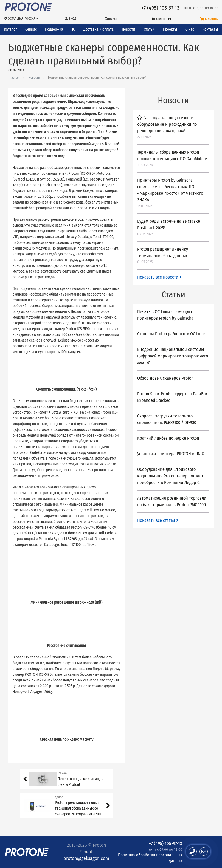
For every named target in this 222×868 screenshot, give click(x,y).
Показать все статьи (158, 520)
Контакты (210, 29)
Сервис (31, 29)
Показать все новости (159, 277)
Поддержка (54, 29)
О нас (190, 29)
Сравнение (162, 19)
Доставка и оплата (99, 29)
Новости (129, 29)
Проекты (170, 29)
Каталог (10, 29)
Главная (14, 78)
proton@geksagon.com (86, 858)
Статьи (149, 29)
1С (73, 29)
